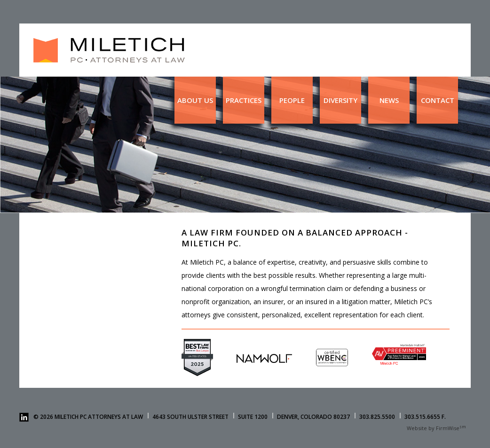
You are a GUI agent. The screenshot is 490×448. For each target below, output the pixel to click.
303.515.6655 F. (425, 417)
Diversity (340, 100)
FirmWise (448, 428)
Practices (244, 100)
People (292, 100)
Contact (438, 100)
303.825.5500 (377, 417)
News (389, 100)
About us (195, 100)
